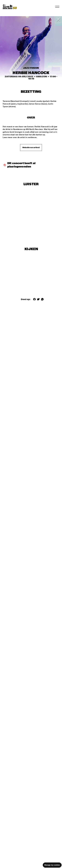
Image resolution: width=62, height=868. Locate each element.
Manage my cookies (52, 865)
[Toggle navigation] (57, 7)
